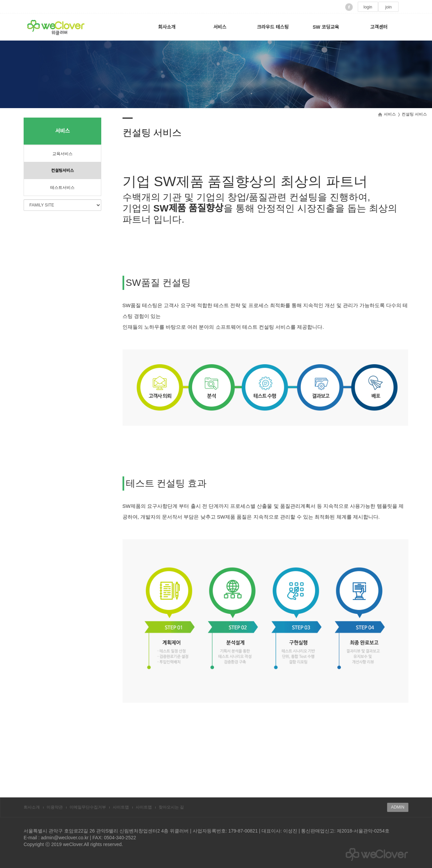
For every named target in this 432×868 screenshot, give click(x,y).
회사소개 (167, 27)
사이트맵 (121, 807)
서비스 (220, 27)
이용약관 (55, 807)
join (388, 7)
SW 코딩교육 (326, 27)
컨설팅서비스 (62, 171)
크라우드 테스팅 (273, 27)
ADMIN (398, 807)
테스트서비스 (62, 188)
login (368, 7)
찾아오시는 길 (171, 807)
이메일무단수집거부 (88, 807)
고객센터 (379, 27)
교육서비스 (62, 154)
